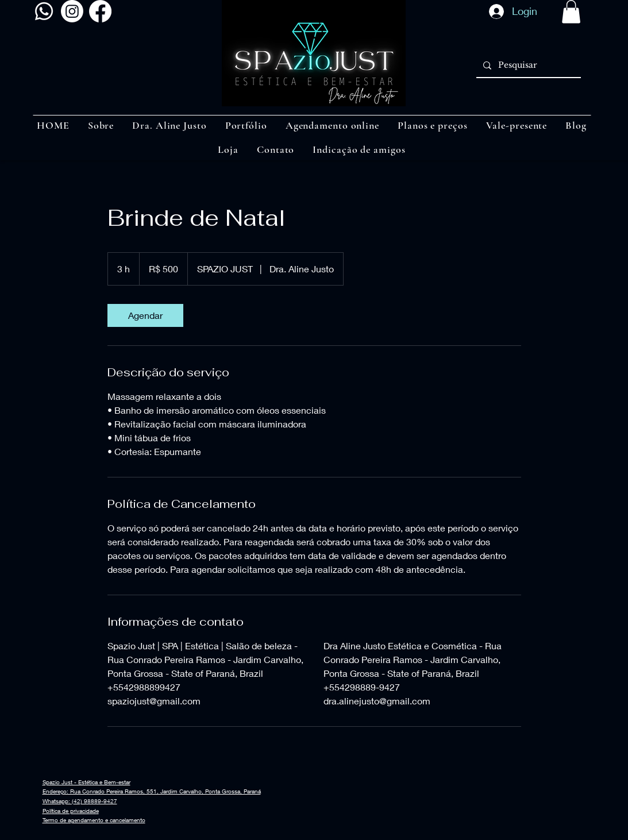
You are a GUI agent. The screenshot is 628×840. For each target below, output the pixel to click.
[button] (571, 12)
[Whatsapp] (44, 11)
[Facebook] (100, 11)
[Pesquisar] (527, 66)
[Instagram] (72, 11)
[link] (145, 315)
